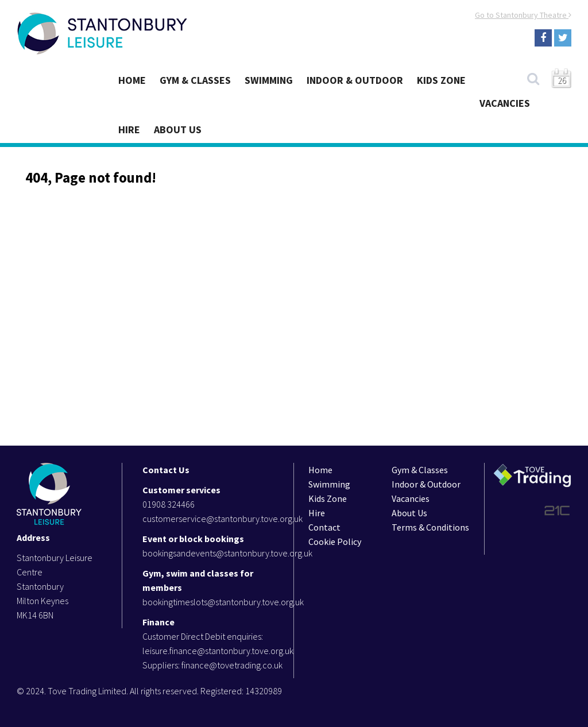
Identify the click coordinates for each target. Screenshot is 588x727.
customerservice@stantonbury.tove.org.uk (223, 519)
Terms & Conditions (430, 527)
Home (132, 80)
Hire (129, 129)
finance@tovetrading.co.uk (232, 665)
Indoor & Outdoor (355, 80)
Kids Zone (441, 80)
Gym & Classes (195, 80)
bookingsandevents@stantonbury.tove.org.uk (227, 553)
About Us (178, 129)
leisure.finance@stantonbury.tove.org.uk (218, 651)
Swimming (269, 80)
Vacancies (505, 103)
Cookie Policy (335, 542)
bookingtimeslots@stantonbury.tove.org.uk (223, 602)
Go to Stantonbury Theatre (523, 15)
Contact (324, 527)
